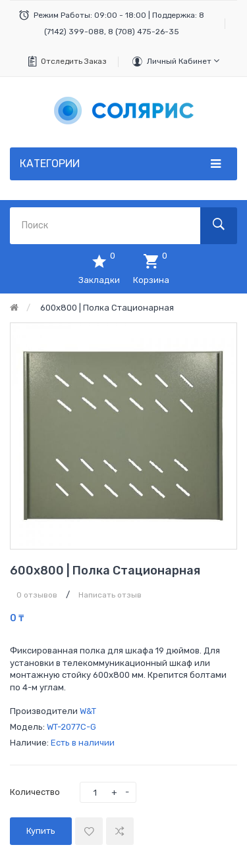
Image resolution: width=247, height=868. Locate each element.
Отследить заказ (74, 61)
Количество (35, 792)
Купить (41, 831)
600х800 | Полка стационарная (107, 308)
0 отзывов (37, 595)
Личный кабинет (183, 61)
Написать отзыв (110, 595)
